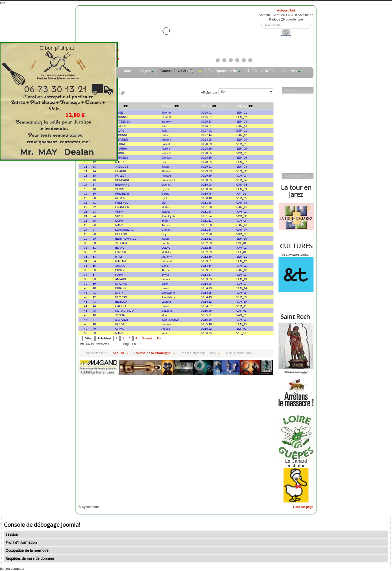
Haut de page (303, 507)
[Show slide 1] (218, 60)
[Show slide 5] (244, 60)
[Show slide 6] (250, 60)
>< (122, 52)
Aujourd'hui (286, 10)
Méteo (290, 90)
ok (286, 32)
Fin (159, 338)
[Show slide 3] (231, 60)
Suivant (147, 338)
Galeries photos (297, 176)
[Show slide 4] (237, 60)
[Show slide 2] (224, 60)
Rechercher (261, 22)
